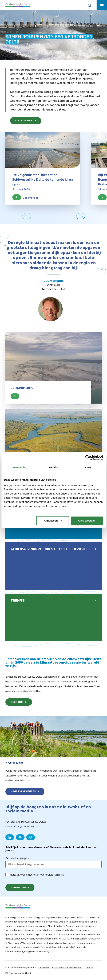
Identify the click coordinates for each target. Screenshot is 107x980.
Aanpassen (53, 521)
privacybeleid (45, 874)
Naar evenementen (23, 792)
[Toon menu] (102, 5)
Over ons (17, 702)
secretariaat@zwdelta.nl (20, 826)
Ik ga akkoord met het (37, 874)
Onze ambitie (24, 121)
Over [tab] (88, 467)
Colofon (89, 967)
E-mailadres (18, 858)
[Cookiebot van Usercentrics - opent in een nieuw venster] (88, 457)
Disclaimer (44, 967)
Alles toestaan (87, 521)
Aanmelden (18, 888)
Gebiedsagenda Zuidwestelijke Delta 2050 (48, 549)
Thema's (18, 601)
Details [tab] (54, 467)
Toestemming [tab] (19, 467)
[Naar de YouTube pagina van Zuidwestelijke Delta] (20, 837)
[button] (27, 216)
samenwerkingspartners (19, 926)
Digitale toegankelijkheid (19, 973)
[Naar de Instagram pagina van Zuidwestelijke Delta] (31, 837)
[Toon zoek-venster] (90, 5)
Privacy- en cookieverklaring (67, 967)
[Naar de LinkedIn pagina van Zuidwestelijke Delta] (10, 837)
